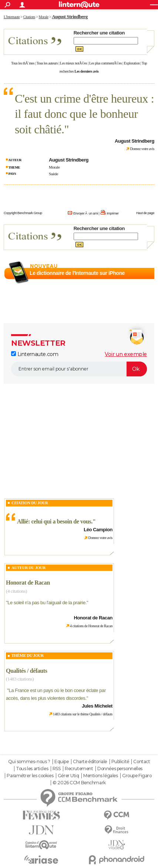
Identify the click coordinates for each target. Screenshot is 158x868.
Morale (54, 167)
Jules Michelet (97, 706)
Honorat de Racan (28, 583)
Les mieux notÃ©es (73, 63)
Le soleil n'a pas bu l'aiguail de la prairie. (47, 603)
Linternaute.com (35, 354)
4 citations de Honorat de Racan (91, 626)
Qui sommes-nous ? (29, 762)
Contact (142, 762)
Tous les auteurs (47, 63)
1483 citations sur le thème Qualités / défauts (83, 714)
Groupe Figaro (137, 776)
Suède (53, 174)
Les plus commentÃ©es (105, 63)
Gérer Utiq (68, 776)
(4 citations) (16, 591)
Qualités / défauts (27, 671)
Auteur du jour (28, 568)
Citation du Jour (30, 503)
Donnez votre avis (142, 149)
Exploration (132, 63)
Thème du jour (28, 655)
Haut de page (145, 213)
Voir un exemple (126, 354)
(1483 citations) (20, 679)
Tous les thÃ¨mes (23, 63)
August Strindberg (70, 16)
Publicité (120, 762)
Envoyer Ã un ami (85, 213)
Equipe (61, 762)
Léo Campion (98, 530)
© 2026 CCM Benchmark (79, 783)
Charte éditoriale (90, 762)
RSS (57, 769)
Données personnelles (120, 769)
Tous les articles (32, 769)
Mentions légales (100, 776)
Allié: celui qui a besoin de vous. (55, 521)
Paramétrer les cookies (30, 776)
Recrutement (79, 769)
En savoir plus (138, 282)
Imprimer (112, 213)
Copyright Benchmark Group (23, 213)
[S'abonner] (79, 369)
